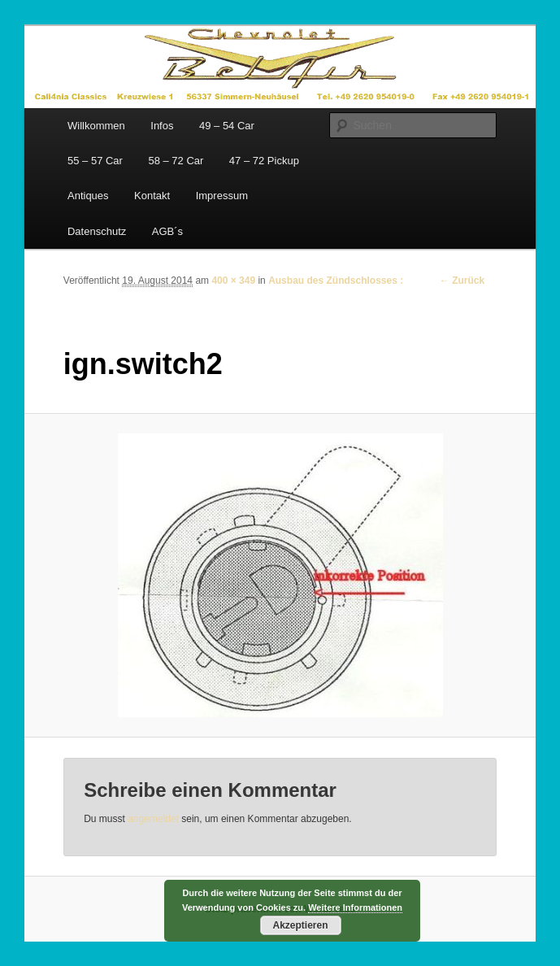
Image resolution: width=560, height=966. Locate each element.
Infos (162, 126)
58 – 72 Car (176, 161)
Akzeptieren (300, 925)
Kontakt (152, 196)
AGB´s (167, 231)
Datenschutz (97, 231)
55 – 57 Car (95, 161)
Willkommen (96, 126)
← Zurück (462, 281)
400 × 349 (233, 281)
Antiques (88, 196)
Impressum (222, 196)
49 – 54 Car (227, 126)
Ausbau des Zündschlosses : (336, 281)
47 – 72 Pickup (264, 161)
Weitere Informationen (355, 907)
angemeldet (153, 819)
